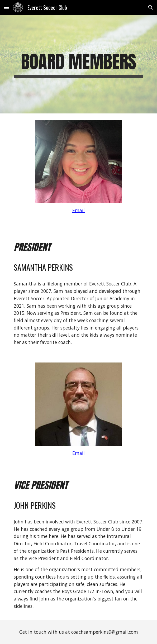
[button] (6, 7)
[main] (78, 64)
